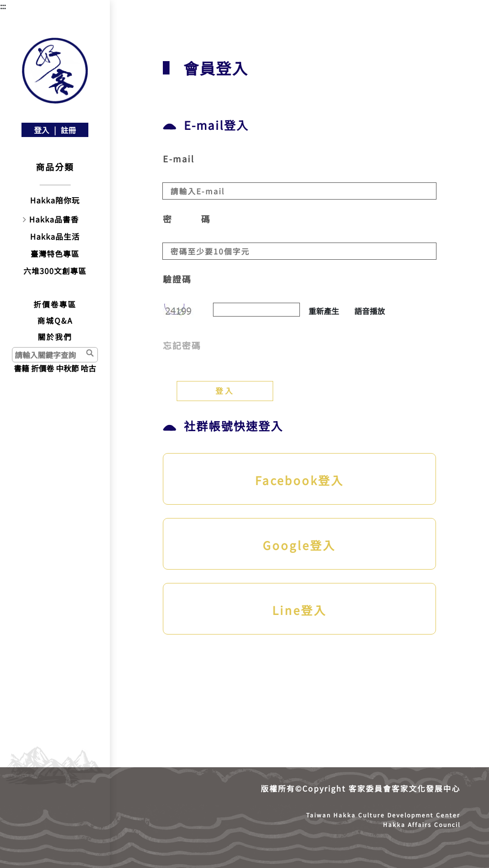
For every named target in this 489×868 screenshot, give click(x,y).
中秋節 (67, 368)
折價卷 (43, 368)
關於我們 (55, 337)
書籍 (21, 368)
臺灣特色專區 (55, 254)
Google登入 (299, 545)
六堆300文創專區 (55, 271)
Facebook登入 (299, 480)
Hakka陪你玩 (55, 200)
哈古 (88, 368)
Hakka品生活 (55, 236)
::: (3, 6)
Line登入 (299, 610)
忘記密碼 (182, 345)
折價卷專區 (55, 304)
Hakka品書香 (54, 219)
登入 (42, 130)
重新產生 (324, 311)
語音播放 (370, 311)
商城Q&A (55, 320)
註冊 (68, 130)
